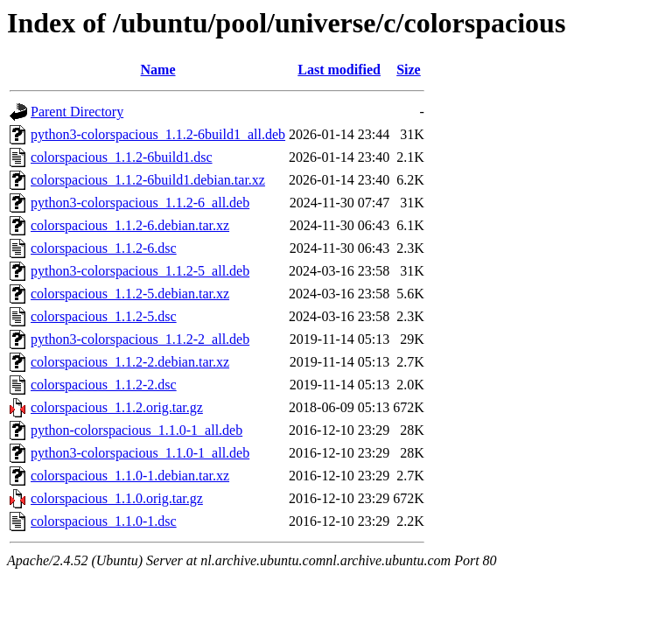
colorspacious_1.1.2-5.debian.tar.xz (130, 294)
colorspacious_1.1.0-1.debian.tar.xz (130, 476)
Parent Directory (77, 112)
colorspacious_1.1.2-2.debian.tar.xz (130, 362)
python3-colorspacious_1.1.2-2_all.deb (140, 339)
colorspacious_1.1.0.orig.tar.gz (117, 498)
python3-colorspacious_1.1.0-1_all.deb (140, 453)
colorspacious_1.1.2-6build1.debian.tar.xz (148, 180)
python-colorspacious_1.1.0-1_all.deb (136, 430)
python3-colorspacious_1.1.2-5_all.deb (140, 271)
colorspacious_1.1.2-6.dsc (104, 248)
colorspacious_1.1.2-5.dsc (104, 316)
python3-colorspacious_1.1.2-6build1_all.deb (158, 134)
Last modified (339, 70)
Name (158, 70)
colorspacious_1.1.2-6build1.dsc (122, 157)
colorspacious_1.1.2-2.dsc (104, 385)
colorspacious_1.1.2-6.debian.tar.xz (130, 225)
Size (409, 70)
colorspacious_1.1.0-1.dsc (104, 521)
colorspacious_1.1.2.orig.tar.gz (117, 407)
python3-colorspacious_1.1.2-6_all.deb (140, 203)
